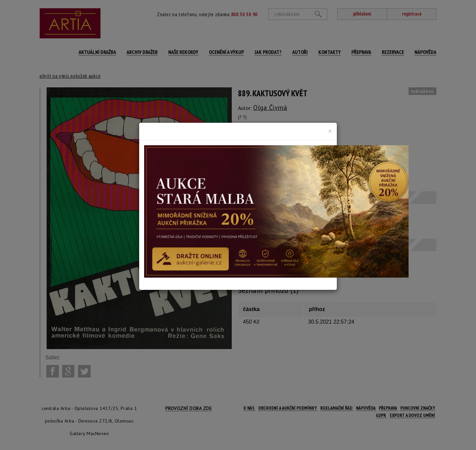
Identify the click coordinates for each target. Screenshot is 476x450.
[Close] (330, 131)
